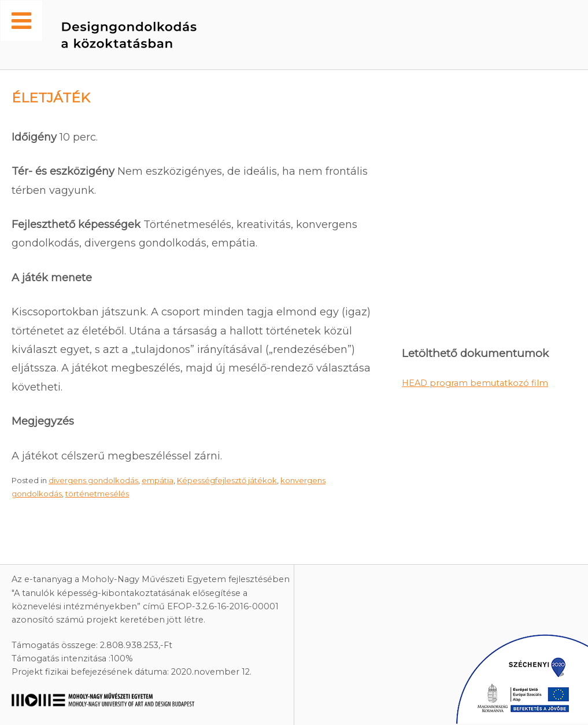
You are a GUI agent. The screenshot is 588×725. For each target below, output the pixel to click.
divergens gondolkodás (93, 480)
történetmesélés (97, 494)
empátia (158, 480)
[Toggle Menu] (21, 21)
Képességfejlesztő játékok (227, 480)
